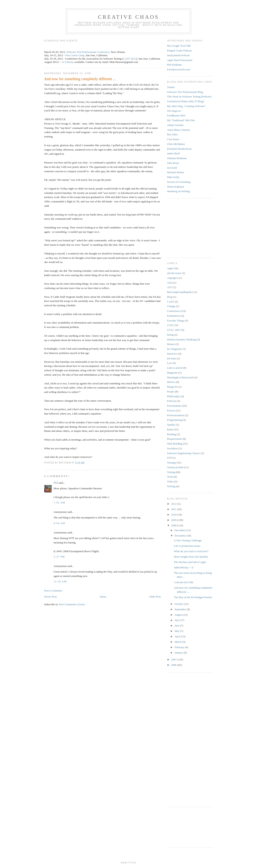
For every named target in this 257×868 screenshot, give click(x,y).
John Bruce (173, 163)
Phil (56, 483)
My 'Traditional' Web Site (181, 120)
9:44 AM (59, 523)
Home (103, 597)
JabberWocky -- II (183, 567)
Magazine (172, 373)
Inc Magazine (174, 349)
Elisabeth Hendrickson (179, 149)
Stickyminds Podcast (178, 55)
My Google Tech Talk (179, 46)
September (181, 609)
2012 (174, 504)
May (177, 631)
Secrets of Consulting (179, 182)
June (177, 626)
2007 (174, 659)
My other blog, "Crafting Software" (186, 106)
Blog (170, 297)
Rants (170, 429)
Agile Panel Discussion (180, 60)
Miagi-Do (172, 387)
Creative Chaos (128, 17)
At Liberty (67, 62)
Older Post (155, 597)
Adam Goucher (175, 125)
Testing (171, 472)
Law (169, 363)
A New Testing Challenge (188, 540)
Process (171, 410)
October (179, 604)
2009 (174, 520)
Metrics (171, 382)
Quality (171, 425)
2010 (174, 515)
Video (170, 481)
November (181, 536)
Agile (170, 268)
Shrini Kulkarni (175, 187)
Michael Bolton (175, 172)
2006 (174, 665)
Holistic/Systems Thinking (182, 339)
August (179, 615)
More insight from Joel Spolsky (191, 557)
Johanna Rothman (177, 158)
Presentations (174, 406)
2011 (174, 509)
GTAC (171, 325)
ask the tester (174, 273)
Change (171, 306)
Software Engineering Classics (184, 453)
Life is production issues (187, 546)
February (180, 647)
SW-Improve (174, 111)
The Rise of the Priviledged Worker (193, 597)
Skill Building (175, 444)
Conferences (174, 311)
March (178, 642)
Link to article (175, 368)
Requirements (175, 439)
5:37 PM (59, 557)
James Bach (173, 153)
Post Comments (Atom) (72, 604)
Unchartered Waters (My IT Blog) (185, 101)
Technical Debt (175, 467)
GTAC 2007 (174, 330)
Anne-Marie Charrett (178, 130)
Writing (171, 486)
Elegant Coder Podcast (179, 50)
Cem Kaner (173, 139)
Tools (170, 477)
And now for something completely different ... (80, 79)
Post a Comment (53, 591)
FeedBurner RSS (176, 115)
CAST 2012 (130, 59)
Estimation (173, 316)
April (178, 636)
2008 (174, 525)
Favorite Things (176, 321)
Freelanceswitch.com (178, 69)
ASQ (170, 283)
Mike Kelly (173, 177)
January (179, 653)
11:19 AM (60, 581)
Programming (175, 420)
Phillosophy (173, 396)
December (180, 530)
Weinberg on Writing (178, 191)
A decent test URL (184, 582)
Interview (172, 354)
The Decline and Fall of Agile (190, 562)
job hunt (172, 358)
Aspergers (172, 278)
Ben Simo (172, 134)
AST (170, 287)
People (171, 392)
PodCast (172, 401)
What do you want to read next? (191, 551)
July (177, 620)
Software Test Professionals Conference (88, 52)
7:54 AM (59, 502)
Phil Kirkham (174, 65)
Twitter (171, 87)
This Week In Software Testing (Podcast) (189, 97)
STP (169, 458)
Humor (171, 344)
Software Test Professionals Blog (185, 92)
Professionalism (176, 415)
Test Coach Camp (75, 55)
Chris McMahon (176, 144)
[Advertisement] (180, 227)
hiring (170, 335)
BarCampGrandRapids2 (180, 292)
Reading (172, 434)
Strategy (172, 463)
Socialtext (172, 448)
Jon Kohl (172, 168)
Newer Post (50, 597)
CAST (170, 302)
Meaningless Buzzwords (180, 377)
